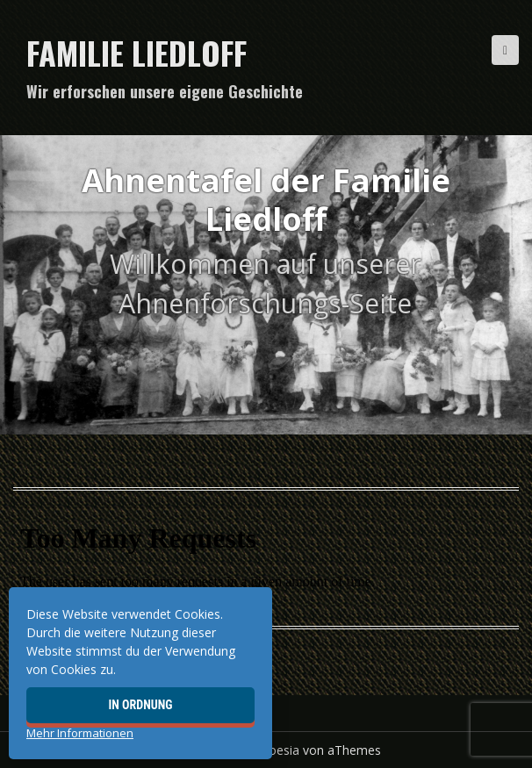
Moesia (278, 750)
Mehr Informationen (80, 733)
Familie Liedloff (137, 52)
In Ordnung (140, 705)
